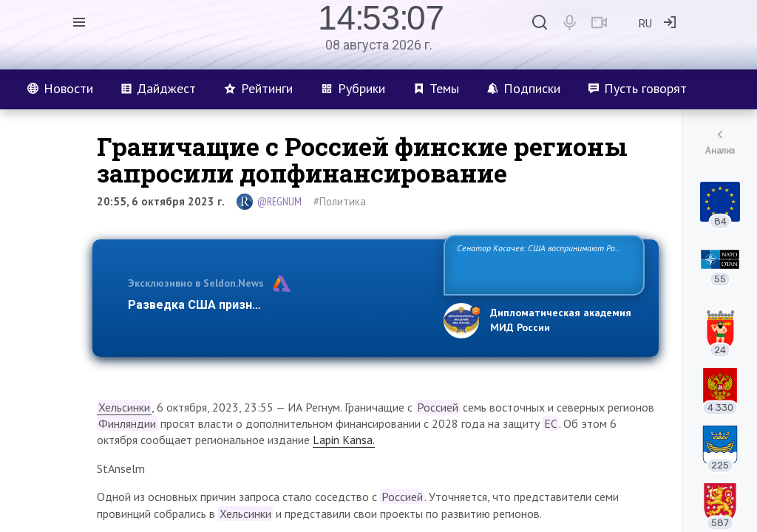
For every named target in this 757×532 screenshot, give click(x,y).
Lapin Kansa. (344, 440)
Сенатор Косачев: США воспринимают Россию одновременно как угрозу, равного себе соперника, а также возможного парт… (542, 264)
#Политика (340, 201)
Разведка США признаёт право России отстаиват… (277, 305)
